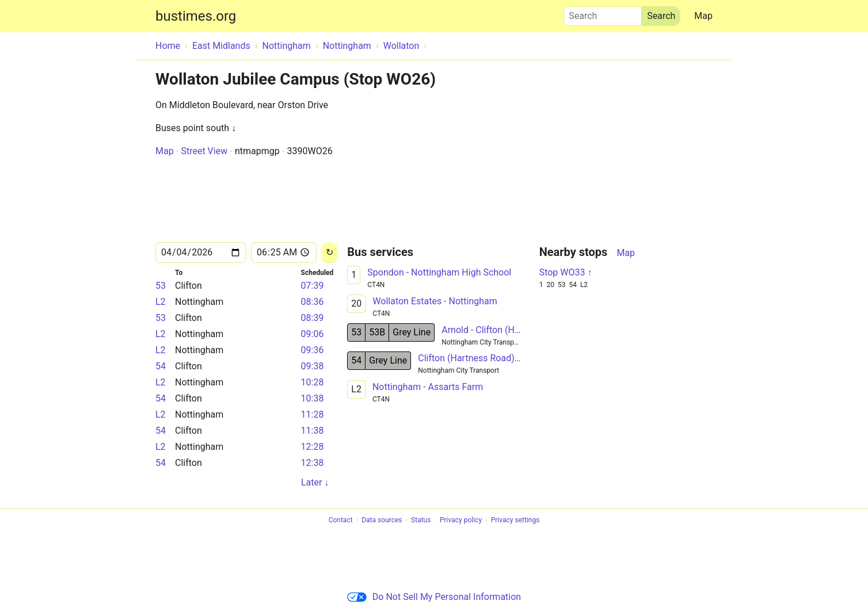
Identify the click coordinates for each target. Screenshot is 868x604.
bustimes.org (196, 16)
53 (161, 286)
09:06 (313, 334)
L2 (161, 302)
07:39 (313, 286)
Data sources (382, 521)
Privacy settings (515, 521)
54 (161, 366)
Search (603, 13)
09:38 (313, 366)
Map (703, 16)
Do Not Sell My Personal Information (434, 597)
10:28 (313, 382)
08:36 (313, 302)
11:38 (313, 431)
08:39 (313, 318)
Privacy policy (461, 521)
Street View (204, 151)
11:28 (313, 414)
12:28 (313, 447)
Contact (341, 521)
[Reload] (330, 253)
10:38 (313, 398)
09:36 (313, 350)
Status (421, 521)
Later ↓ (315, 482)
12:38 (313, 463)
